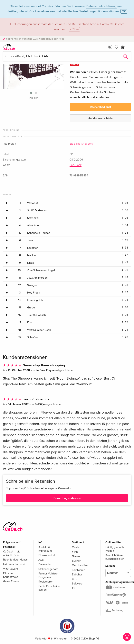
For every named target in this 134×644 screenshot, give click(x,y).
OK (124, 11)
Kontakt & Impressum (45, 549)
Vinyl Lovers (11, 569)
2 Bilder (33, 98)
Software (77, 584)
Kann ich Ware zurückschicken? (115, 557)
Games (76, 556)
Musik (75, 547)
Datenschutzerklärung (101, 6)
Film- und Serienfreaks (11, 575)
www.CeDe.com (113, 24)
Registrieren (46, 582)
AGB (41, 560)
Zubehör (77, 575)
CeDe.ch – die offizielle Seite (12, 553)
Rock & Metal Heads (15, 560)
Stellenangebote (48, 569)
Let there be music (14, 564)
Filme (75, 552)
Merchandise (80, 565)
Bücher (76, 561)
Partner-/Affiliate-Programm (48, 575)
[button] (31, 93)
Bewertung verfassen (67, 498)
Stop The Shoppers (81, 144)
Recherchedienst (100, 107)
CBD (75, 579)
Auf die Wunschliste (100, 118)
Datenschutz (46, 564)
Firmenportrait (47, 555)
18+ (74, 588)
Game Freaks (11, 581)
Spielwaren (79, 570)
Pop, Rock (76, 165)
